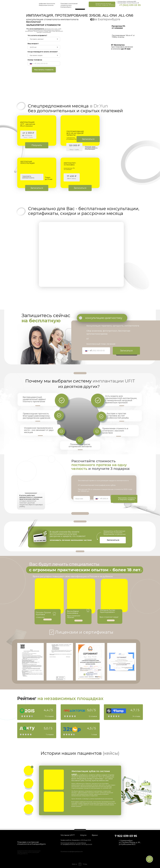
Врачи (95, 835)
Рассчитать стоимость (44, 70)
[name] (82, 499)
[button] (102, 4)
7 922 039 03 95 (126, 836)
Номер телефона (35, 60)
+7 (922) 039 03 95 (130, 5)
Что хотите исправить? (37, 35)
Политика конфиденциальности (72, 851)
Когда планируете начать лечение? (43, 52)
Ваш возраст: (33, 44)
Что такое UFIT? (68, 835)
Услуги (83, 835)
